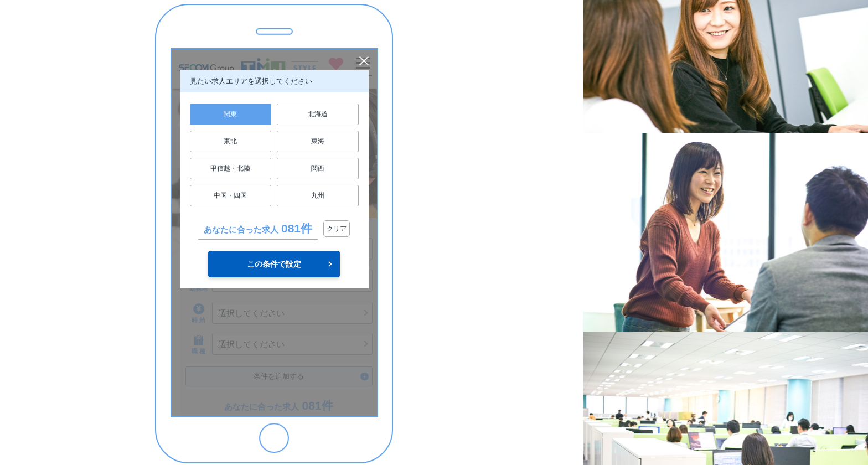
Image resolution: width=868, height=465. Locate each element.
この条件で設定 (274, 264)
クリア (337, 229)
